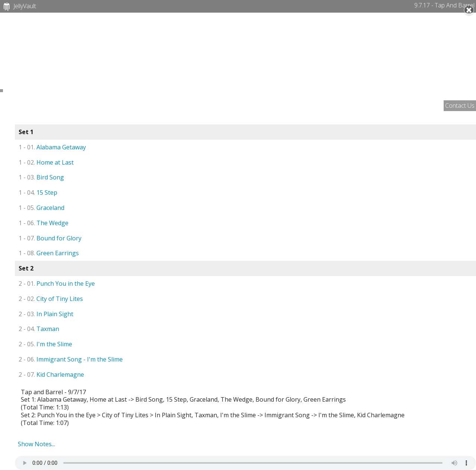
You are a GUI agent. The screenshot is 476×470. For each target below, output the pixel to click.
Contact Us (460, 106)
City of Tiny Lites (51, 299)
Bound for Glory (50, 238)
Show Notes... (36, 444)
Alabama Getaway (52, 147)
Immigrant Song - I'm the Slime (71, 359)
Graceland (41, 208)
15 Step (38, 192)
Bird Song (41, 177)
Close (469, 10)
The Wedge (44, 223)
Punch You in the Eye (57, 283)
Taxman (39, 329)
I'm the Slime (45, 344)
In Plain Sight (46, 314)
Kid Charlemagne (51, 375)
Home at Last (46, 162)
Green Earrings (49, 253)
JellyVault (19, 7)
